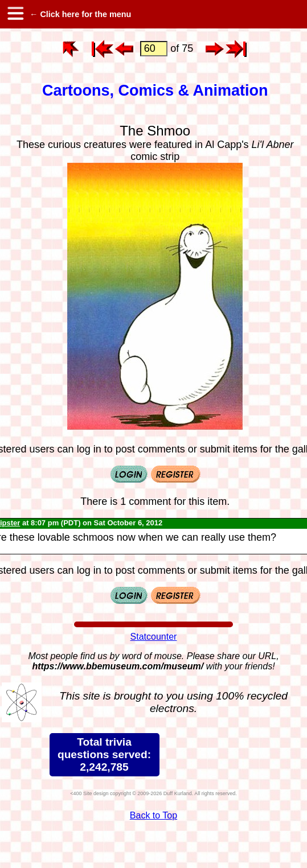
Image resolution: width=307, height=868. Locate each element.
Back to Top (153, 815)
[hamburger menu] (15, 14)
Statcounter (154, 637)
